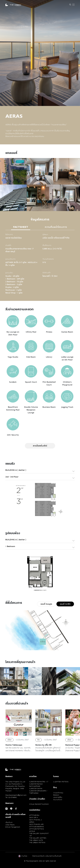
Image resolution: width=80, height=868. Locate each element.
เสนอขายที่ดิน (58, 797)
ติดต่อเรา (56, 795)
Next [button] (73, 182)
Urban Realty (10, 825)
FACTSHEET (21, 227)
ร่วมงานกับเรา (58, 800)
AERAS (32, 822)
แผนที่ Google (46, 604)
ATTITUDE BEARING (37, 827)
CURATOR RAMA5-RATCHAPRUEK (36, 785)
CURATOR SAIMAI (36, 789)
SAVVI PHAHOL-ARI (36, 824)
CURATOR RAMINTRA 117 (39, 782)
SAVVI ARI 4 (34, 817)
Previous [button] (7, 182)
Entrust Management (13, 827)
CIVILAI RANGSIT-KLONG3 (39, 804)
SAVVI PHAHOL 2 (36, 820)
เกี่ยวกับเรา (9, 822)
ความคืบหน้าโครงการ (56, 227)
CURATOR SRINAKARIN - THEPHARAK (38, 792)
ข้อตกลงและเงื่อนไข (38, 856)
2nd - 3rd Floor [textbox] (12, 477)
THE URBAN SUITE (36, 840)
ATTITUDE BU (34, 815)
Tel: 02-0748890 (11, 797)
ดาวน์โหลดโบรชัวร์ (40, 446)
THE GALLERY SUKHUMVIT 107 (39, 835)
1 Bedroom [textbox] (10, 546)
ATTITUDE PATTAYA (37, 829)
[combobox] (40, 471)
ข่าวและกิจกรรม (58, 793)
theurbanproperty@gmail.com (16, 795)
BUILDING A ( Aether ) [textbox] (16, 470)
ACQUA (32, 831)
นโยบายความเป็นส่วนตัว (54, 856)
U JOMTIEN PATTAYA (61, 782)
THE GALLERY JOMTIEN (38, 838)
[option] (40, 53)
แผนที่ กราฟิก (65, 604)
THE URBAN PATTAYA (37, 843)
